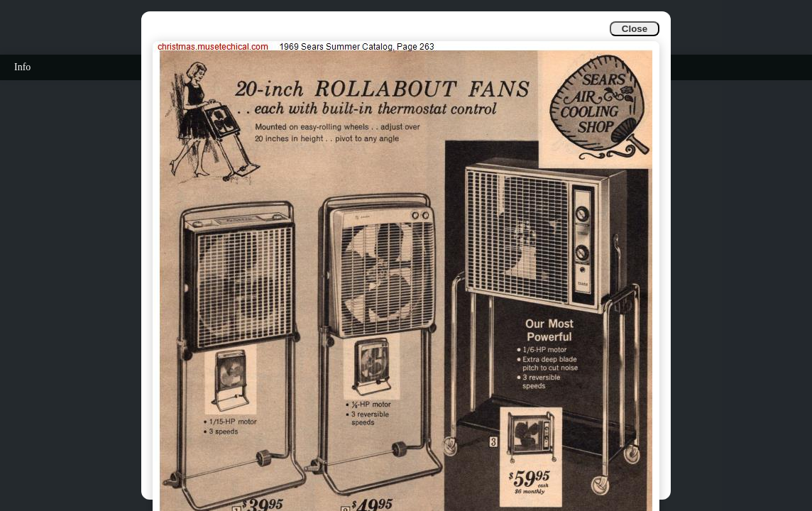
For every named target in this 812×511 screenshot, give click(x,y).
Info (22, 67)
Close (635, 29)
